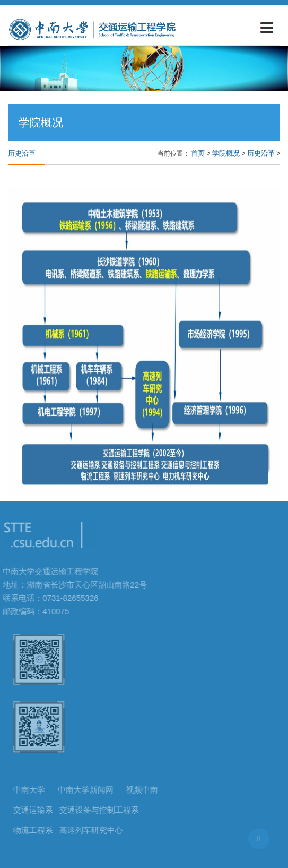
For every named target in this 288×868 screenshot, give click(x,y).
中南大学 (31, 790)
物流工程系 (35, 830)
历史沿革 (261, 153)
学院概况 (226, 153)
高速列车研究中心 (93, 830)
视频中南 (144, 790)
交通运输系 (35, 810)
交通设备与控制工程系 (101, 810)
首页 (198, 153)
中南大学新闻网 (87, 790)
